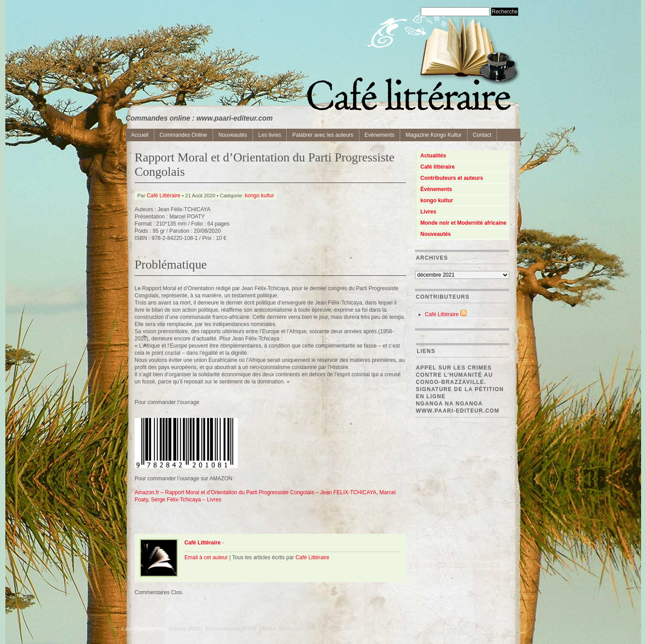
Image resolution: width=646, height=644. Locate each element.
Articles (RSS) (185, 629)
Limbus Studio (276, 629)
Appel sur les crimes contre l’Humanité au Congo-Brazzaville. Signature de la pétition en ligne (460, 382)
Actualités (433, 156)
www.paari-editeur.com (458, 411)
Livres (428, 212)
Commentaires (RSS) (231, 629)
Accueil (140, 135)
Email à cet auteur (206, 557)
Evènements (380, 135)
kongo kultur (260, 196)
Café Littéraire (164, 196)
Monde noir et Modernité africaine (463, 223)
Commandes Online (183, 135)
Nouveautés (233, 135)
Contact (482, 135)
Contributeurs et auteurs (452, 178)
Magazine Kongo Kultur (434, 135)
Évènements (436, 189)
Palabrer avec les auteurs (323, 135)
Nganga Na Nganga (449, 404)
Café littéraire (438, 167)
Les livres (270, 135)
